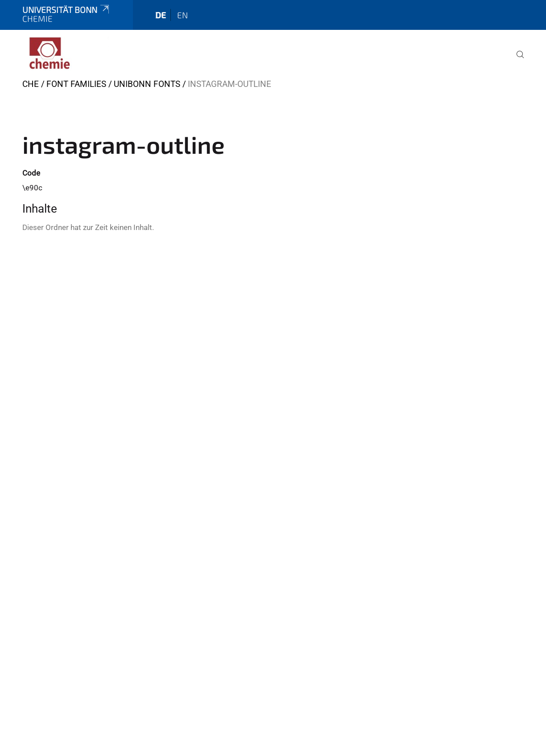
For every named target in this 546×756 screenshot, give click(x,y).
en (182, 15)
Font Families (76, 84)
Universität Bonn (66, 10)
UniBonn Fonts (147, 84)
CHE (31, 84)
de (161, 15)
